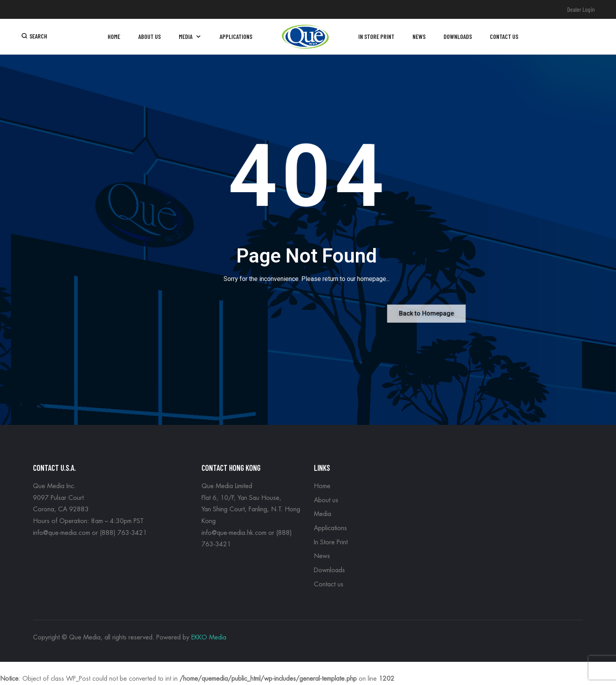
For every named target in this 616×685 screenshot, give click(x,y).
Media (323, 514)
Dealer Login (581, 9)
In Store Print (331, 542)
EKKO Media (209, 637)
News (322, 556)
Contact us (329, 584)
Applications (330, 528)
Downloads (329, 570)
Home (322, 486)
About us (326, 500)
